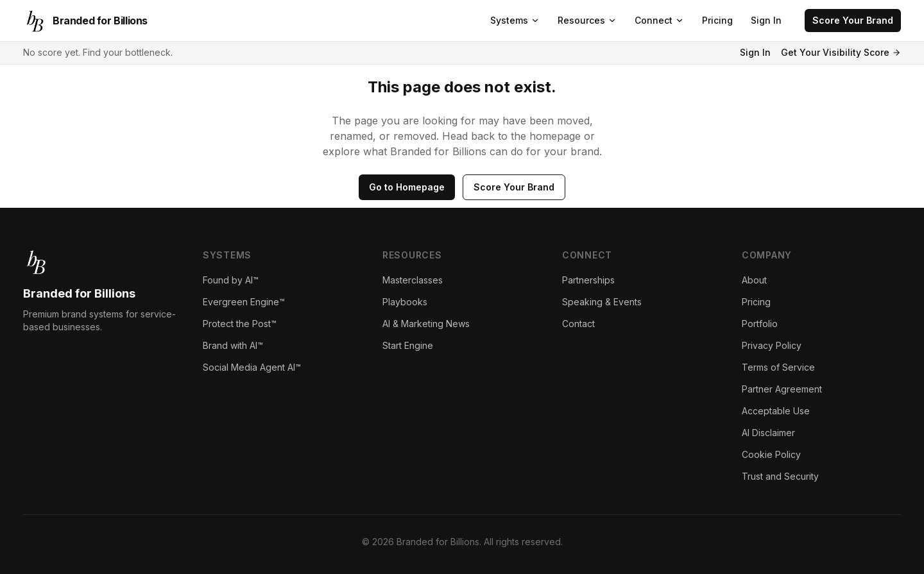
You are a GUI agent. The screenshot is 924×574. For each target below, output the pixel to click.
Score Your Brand (853, 20)
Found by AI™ (231, 280)
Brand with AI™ (233, 345)
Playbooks (405, 302)
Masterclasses (413, 280)
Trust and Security (780, 476)
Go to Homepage (407, 187)
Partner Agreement (782, 389)
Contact (578, 324)
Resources (587, 20)
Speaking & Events (602, 302)
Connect (659, 20)
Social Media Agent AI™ (252, 367)
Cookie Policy (771, 454)
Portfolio (760, 324)
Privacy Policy (772, 345)
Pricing (717, 20)
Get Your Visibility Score (841, 52)
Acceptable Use (776, 411)
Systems (515, 20)
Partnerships (588, 280)
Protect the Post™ (240, 324)
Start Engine (408, 345)
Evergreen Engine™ (244, 302)
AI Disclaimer (768, 433)
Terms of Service (778, 367)
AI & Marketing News (426, 324)
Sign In (766, 20)
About (754, 280)
